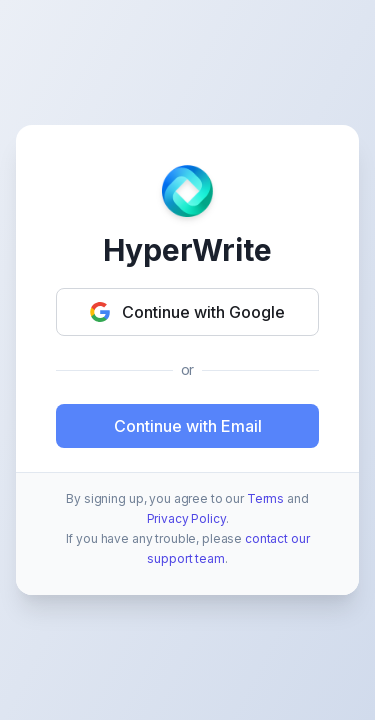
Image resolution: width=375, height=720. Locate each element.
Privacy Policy (186, 518)
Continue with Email (188, 426)
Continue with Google (187, 312)
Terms (265, 498)
